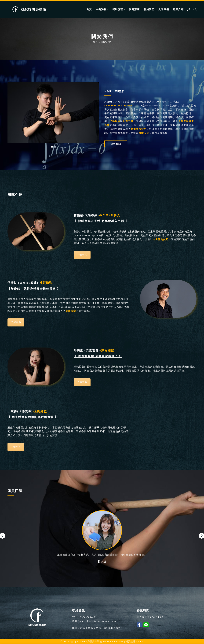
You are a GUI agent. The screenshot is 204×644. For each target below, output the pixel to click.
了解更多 (82, 255)
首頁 (95, 42)
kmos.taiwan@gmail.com (102, 621)
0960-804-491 (88, 617)
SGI (142, 641)
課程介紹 (116, 144)
